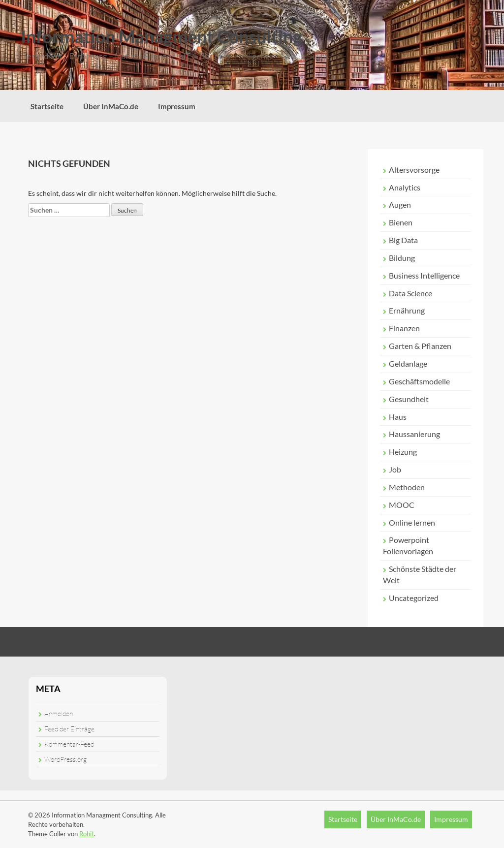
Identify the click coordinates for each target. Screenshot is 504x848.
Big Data (403, 240)
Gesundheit (409, 399)
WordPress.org (65, 759)
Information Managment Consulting (161, 36)
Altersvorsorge (414, 170)
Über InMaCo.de (111, 106)
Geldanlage (408, 363)
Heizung (403, 452)
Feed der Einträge (69, 729)
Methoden (407, 487)
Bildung (402, 258)
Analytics (405, 187)
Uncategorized (414, 598)
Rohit (87, 834)
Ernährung (407, 310)
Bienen (401, 222)
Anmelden (59, 713)
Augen (400, 204)
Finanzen (404, 328)
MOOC (402, 505)
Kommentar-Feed (69, 744)
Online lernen (412, 522)
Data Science (410, 293)
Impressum (177, 106)
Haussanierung (414, 434)
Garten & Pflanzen (420, 346)
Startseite (47, 106)
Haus (398, 417)
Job (395, 469)
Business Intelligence (424, 275)
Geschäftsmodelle (419, 381)
